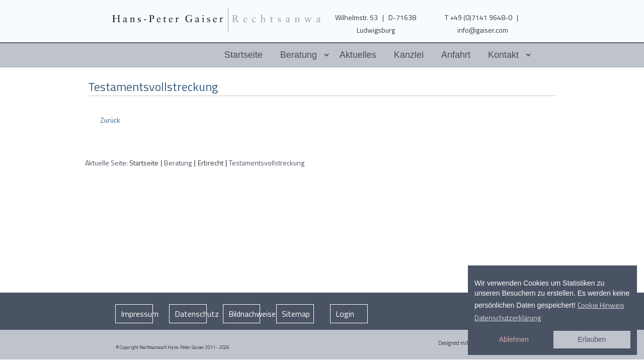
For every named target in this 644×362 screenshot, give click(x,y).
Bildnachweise (245, 314)
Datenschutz (191, 314)
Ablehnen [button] (514, 339)
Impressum (137, 314)
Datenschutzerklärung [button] (508, 318)
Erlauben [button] (592, 339)
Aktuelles (358, 55)
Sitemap (296, 314)
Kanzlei (409, 55)
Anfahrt (456, 55)
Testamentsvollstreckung (153, 86)
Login (345, 314)
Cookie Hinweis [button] (601, 305)
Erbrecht (211, 163)
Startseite (244, 55)
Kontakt (503, 55)
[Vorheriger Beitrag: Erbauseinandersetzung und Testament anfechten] (109, 120)
